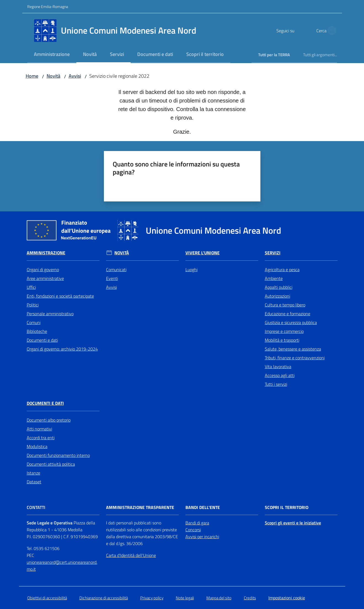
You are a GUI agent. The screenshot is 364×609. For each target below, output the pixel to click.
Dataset (34, 482)
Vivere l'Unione (203, 253)
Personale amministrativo (50, 314)
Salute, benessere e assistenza (293, 349)
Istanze (33, 473)
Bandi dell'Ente (203, 507)
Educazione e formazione (288, 314)
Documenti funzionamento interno (58, 455)
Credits (250, 598)
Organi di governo (43, 270)
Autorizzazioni (277, 296)
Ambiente (274, 278)
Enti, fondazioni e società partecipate (60, 296)
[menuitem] (52, 55)
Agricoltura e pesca (282, 270)
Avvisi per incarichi (202, 537)
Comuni (34, 322)
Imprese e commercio (284, 331)
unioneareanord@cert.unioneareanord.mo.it (62, 566)
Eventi (112, 278)
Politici (33, 305)
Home (32, 76)
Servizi (273, 253)
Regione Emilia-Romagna (48, 6)
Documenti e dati (42, 340)
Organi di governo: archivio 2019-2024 (62, 349)
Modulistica (37, 446)
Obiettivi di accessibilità (47, 598)
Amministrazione (46, 253)
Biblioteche (37, 331)
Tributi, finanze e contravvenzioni (295, 358)
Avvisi (75, 76)
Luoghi (192, 270)
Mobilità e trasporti (282, 340)
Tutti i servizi (276, 384)
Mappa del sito (219, 598)
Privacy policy (152, 598)
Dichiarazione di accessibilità (104, 598)
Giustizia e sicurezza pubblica (291, 322)
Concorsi (193, 530)
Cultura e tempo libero (285, 305)
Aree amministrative (45, 278)
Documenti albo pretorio (49, 420)
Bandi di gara (197, 523)
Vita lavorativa (278, 367)
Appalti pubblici (279, 287)
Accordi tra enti (41, 438)
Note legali (185, 598)
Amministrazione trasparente (140, 507)
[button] (330, 31)
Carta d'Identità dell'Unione (131, 555)
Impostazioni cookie (287, 598)
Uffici (31, 287)
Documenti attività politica (51, 464)
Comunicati (116, 270)
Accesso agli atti (280, 375)
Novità (53, 76)
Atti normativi (39, 429)
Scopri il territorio (287, 507)
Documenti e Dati (45, 403)
